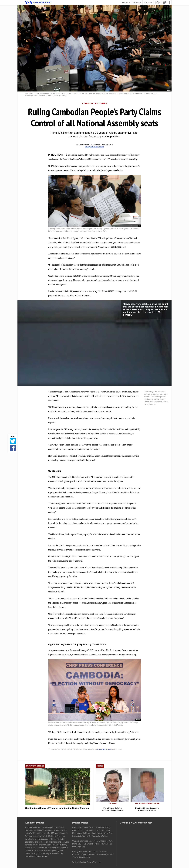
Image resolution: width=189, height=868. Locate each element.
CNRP (136, 429)
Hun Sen (77, 276)
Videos (137, 3)
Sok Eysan (116, 247)
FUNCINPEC (108, 291)
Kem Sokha (79, 434)
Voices (126, 3)
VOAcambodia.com (104, 749)
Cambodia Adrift (42, 2)
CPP (51, 166)
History (148, 3)
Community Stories (94, 103)
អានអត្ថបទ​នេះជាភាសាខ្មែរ (94, 147)
